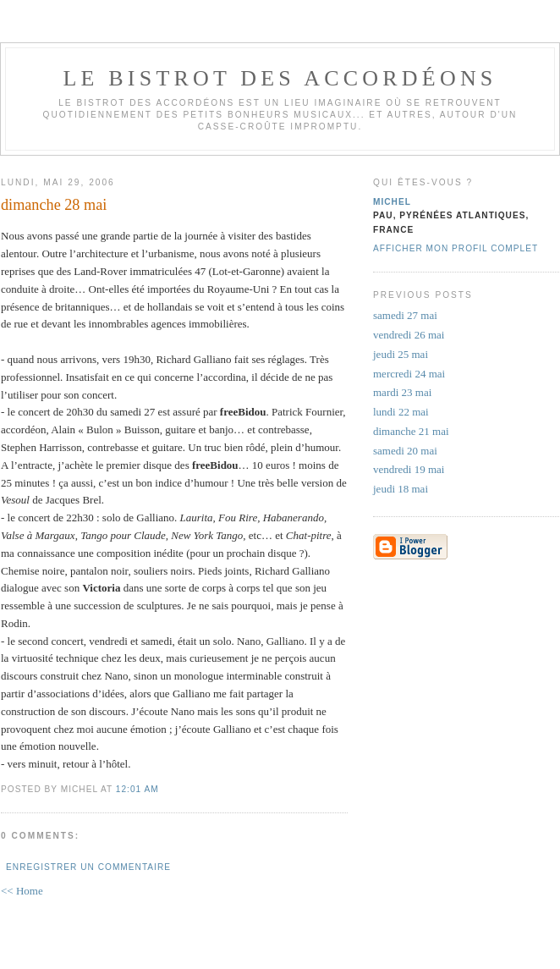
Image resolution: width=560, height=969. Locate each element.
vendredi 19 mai (409, 469)
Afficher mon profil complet (456, 248)
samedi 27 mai (405, 315)
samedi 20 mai (405, 451)
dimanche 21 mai (411, 431)
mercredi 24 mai (409, 374)
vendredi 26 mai (409, 335)
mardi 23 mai (402, 392)
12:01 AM (137, 789)
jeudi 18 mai (401, 489)
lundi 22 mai (401, 412)
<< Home (22, 891)
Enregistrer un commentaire (88, 867)
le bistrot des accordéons (280, 78)
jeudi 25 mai (401, 354)
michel (392, 202)
